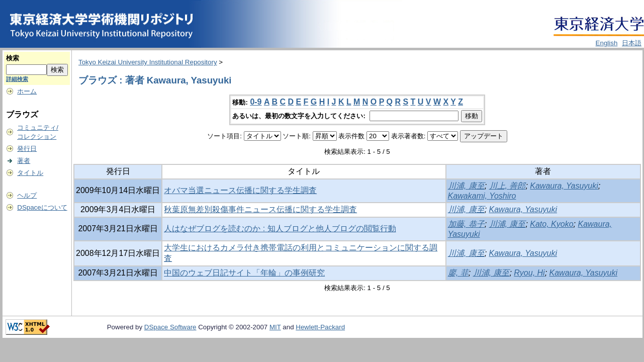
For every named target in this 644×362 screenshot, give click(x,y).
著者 (24, 161)
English (607, 43)
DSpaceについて (42, 207)
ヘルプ (27, 195)
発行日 (27, 149)
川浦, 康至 (466, 186)
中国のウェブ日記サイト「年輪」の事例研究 (244, 273)
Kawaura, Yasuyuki (564, 186)
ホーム (27, 91)
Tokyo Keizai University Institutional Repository (148, 62)
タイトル (30, 173)
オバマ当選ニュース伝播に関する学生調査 (240, 190)
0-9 (256, 102)
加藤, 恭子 (466, 224)
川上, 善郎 (508, 186)
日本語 (632, 43)
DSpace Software (170, 327)
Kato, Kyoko (551, 224)
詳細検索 (17, 79)
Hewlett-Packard (320, 327)
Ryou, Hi (529, 273)
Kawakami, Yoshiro (482, 196)
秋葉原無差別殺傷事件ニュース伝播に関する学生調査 (260, 209)
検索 (13, 58)
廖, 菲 (458, 273)
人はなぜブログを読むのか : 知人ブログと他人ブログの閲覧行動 (280, 229)
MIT (275, 327)
